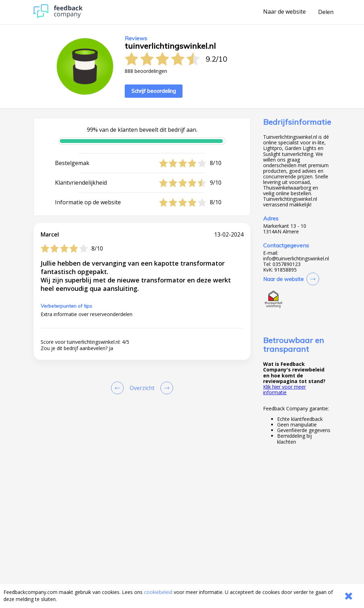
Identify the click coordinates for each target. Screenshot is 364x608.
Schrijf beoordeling (154, 91)
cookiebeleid (158, 592)
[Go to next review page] (165, 388)
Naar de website (284, 12)
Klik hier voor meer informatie (284, 390)
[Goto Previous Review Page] (119, 388)
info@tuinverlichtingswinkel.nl (296, 259)
